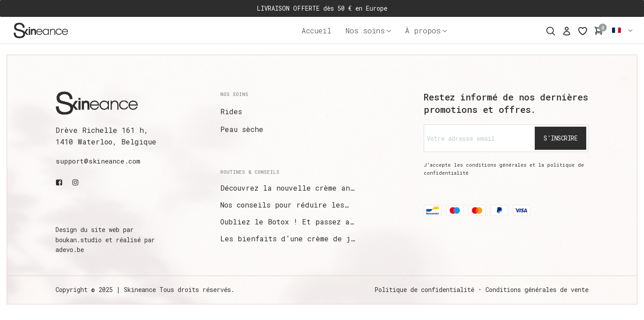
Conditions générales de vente (537, 290)
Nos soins (365, 30)
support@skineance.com (98, 161)
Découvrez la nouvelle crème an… (287, 188)
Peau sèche (242, 129)
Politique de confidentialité (424, 290)
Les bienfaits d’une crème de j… (288, 238)
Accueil (316, 30)
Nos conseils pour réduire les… (284, 205)
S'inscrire (561, 138)
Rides (231, 111)
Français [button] (623, 30)
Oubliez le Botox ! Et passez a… (287, 222)
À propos (423, 30)
